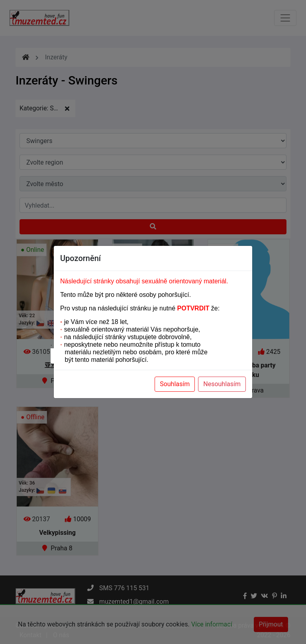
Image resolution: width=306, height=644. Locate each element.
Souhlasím (175, 384)
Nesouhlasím (222, 384)
